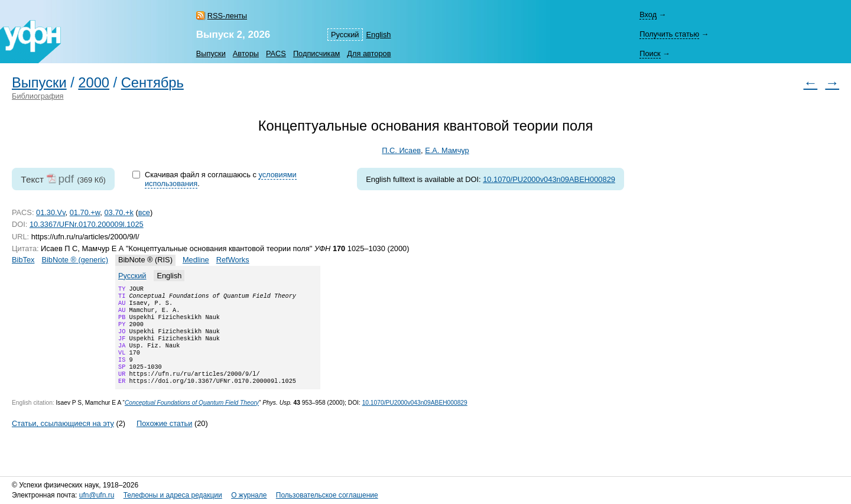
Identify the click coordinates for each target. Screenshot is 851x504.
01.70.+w (85, 212)
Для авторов (369, 53)
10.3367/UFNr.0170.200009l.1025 (87, 224)
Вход (648, 14)
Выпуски (211, 53)
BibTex (23, 260)
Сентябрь (152, 83)
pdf (66, 179)
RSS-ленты (227, 16)
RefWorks (233, 260)
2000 (94, 83)
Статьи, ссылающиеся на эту (63, 440)
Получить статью (669, 34)
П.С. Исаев (401, 150)
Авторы (246, 53)
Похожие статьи (164, 440)
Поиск (650, 53)
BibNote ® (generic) (75, 260)
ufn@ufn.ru (97, 496)
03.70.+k (118, 212)
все (144, 212)
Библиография (38, 96)
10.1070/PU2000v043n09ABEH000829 (549, 179)
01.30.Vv (51, 212)
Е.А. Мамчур (447, 150)
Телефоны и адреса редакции (173, 496)
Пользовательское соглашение (327, 496)
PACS (276, 53)
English (379, 35)
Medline (196, 260)
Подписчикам (316, 53)
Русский (345, 35)
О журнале (249, 496)
